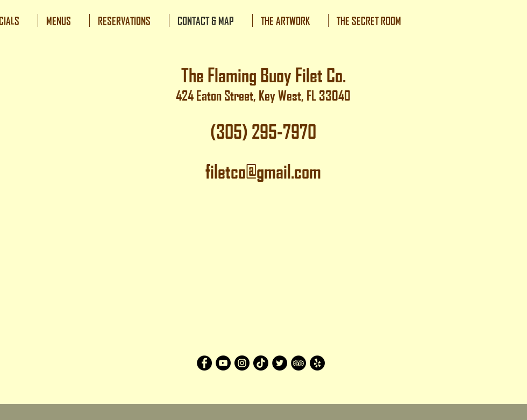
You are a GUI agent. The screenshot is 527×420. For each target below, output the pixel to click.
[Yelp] (317, 363)
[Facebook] (204, 363)
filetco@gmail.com (263, 172)
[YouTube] (223, 363)
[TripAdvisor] (298, 363)
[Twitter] (280, 363)
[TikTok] (261, 363)
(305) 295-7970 (263, 132)
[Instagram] (242, 363)
